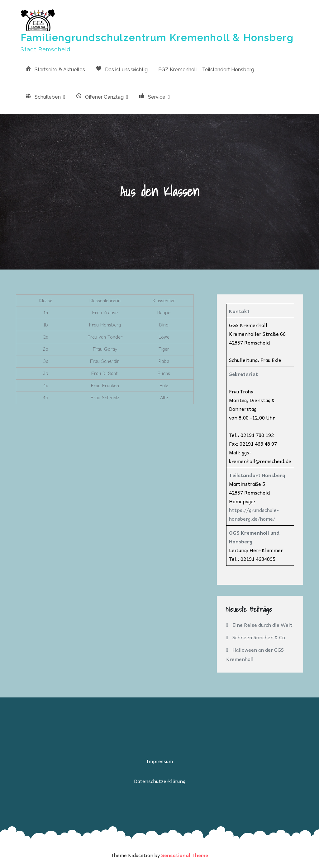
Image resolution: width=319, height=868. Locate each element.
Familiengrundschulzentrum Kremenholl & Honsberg (157, 38)
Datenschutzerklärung (160, 781)
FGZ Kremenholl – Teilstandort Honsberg (206, 70)
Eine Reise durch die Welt (262, 625)
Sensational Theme (185, 855)
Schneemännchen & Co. (259, 637)
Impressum (160, 761)
